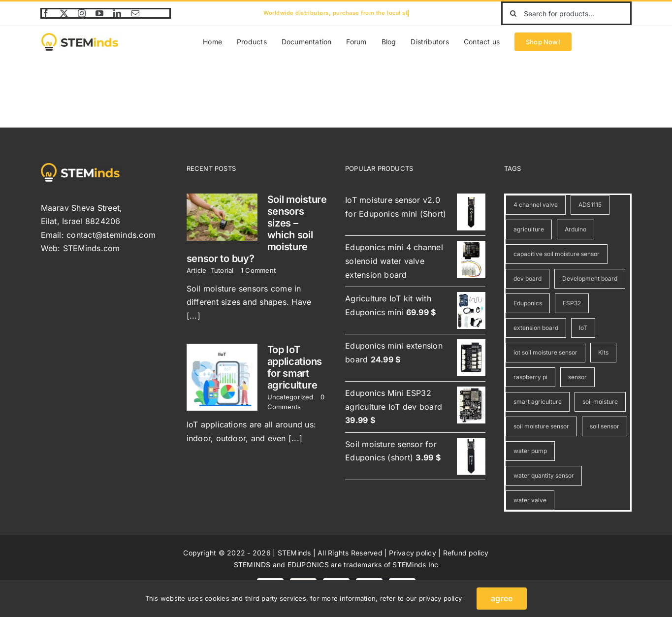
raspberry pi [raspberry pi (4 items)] (530, 377)
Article (197, 270)
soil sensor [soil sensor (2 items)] (605, 426)
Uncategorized (290, 397)
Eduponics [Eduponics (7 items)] (528, 303)
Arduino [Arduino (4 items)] (576, 229)
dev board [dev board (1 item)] (528, 278)
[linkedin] (117, 13)
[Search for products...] (566, 13)
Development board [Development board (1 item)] (590, 278)
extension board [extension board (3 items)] (536, 328)
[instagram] (82, 13)
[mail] (135, 13)
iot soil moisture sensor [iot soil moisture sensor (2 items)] (545, 352)
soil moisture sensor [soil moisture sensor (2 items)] (541, 426)
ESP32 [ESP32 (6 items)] (572, 303)
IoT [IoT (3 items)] (583, 328)
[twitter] (64, 13)
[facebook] (46, 13)
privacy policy (440, 598)
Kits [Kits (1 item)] (603, 352)
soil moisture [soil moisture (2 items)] (600, 402)
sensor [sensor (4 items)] (577, 377)
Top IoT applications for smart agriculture (295, 367)
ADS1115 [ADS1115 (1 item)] (590, 205)
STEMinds (294, 553)
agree (502, 598)
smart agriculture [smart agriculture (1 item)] (538, 402)
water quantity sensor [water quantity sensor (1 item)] (544, 475)
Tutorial (222, 270)
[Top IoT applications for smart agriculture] (222, 377)
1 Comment (258, 270)
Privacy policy (412, 553)
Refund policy (466, 553)
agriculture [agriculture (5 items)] (529, 229)
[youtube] (99, 13)
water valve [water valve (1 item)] (530, 500)
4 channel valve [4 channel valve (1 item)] (536, 205)
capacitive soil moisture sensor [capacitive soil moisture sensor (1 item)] (557, 254)
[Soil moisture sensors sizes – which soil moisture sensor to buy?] (222, 217)
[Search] (513, 13)
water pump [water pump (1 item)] (530, 451)
